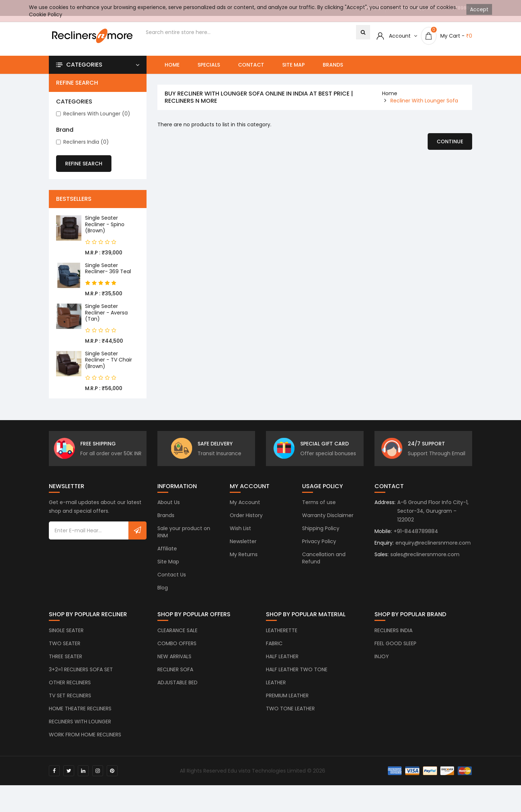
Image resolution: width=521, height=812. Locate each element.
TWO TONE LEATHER (290, 717)
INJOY (382, 665)
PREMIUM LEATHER (287, 704)
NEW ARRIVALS (174, 665)
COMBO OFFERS (177, 652)
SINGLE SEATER (66, 639)
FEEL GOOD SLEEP (395, 652)
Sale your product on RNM (184, 540)
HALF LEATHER (282, 665)
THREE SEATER (65, 665)
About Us (169, 511)
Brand (65, 130)
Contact (251, 65)
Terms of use (319, 511)
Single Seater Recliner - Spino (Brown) (105, 224)
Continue (450, 141)
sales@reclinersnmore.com (425, 563)
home (390, 93)
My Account (245, 511)
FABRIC (274, 652)
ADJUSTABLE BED (177, 691)
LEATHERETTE (282, 639)
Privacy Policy (319, 550)
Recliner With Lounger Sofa (424, 101)
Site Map (293, 65)
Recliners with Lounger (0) (93, 114)
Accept (479, 9)
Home (172, 65)
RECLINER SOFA (175, 678)
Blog (163, 596)
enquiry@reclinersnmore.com (433, 551)
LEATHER (276, 691)
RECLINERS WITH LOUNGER (80, 730)
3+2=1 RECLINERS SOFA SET (81, 678)
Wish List (240, 537)
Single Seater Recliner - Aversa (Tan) (106, 312)
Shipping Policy (321, 537)
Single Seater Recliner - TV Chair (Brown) (109, 360)
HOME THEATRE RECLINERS (80, 717)
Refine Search (84, 164)
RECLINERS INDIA (393, 639)
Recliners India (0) (82, 142)
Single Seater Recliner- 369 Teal (108, 268)
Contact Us (172, 583)
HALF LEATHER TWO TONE (297, 678)
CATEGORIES (74, 102)
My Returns (244, 563)
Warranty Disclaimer (328, 524)
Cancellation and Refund (324, 566)
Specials (209, 65)
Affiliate (167, 557)
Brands (333, 65)
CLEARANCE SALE (177, 639)
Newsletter (243, 550)
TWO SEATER (65, 652)
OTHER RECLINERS (70, 691)
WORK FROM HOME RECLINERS (85, 743)
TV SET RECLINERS (70, 704)
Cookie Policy (46, 14)
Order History (246, 524)
